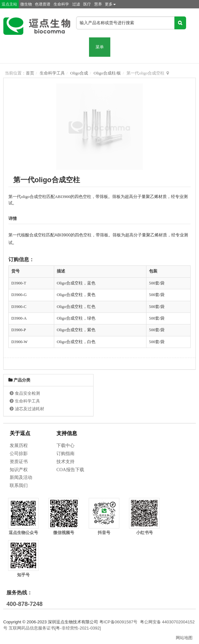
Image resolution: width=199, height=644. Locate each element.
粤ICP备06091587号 (119, 622)
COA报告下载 (70, 470)
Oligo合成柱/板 (107, 73)
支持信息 (67, 433)
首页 (30, 73)
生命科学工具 (52, 73)
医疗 (87, 4)
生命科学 (61, 4)
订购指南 (65, 454)
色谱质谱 (43, 4)
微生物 (26, 4)
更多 (110, 4)
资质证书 (19, 462)
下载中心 (65, 446)
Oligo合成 (79, 73)
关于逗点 (20, 433)
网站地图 (184, 638)
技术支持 (65, 462)
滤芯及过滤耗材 (30, 409)
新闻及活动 (21, 477)
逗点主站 (9, 4)
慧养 (98, 4)
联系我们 (19, 485)
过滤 (76, 4)
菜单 (100, 47)
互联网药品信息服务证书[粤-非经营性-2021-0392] (55, 628)
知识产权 (19, 470)
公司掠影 (19, 454)
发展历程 (19, 446)
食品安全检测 (27, 393)
